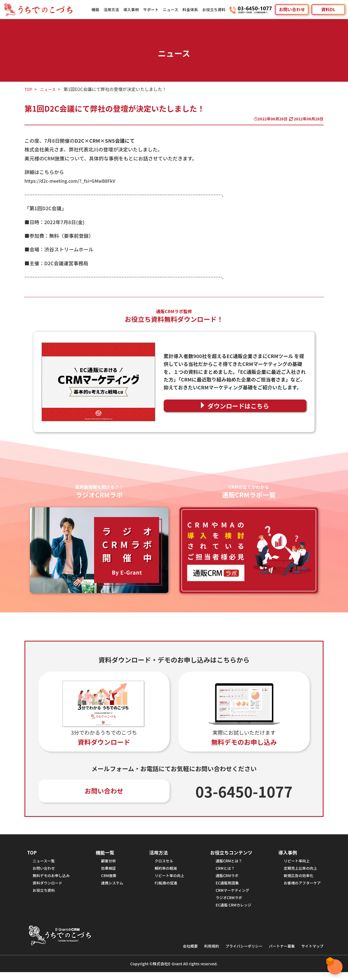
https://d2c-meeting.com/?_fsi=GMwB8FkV (75, 181)
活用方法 (115, 10)
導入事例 (134, 10)
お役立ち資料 (214, 10)
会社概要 (178, 954)
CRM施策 (109, 880)
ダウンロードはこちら (238, 406)
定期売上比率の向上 (298, 871)
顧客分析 (109, 863)
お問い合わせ (292, 10)
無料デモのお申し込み (53, 880)
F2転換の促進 (164, 888)
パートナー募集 (278, 954)
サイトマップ (311, 954)
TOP (29, 89)
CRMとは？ (222, 871)
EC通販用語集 (224, 888)
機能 (100, 10)
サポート (153, 10)
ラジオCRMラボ (226, 904)
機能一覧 (106, 854)
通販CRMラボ (224, 880)
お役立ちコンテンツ (229, 854)
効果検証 (109, 871)
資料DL (328, 10)
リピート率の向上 (168, 880)
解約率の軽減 (164, 871)
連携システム (113, 888)
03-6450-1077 (244, 792)
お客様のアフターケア (300, 888)
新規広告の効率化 (296, 880)
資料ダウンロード (49, 888)
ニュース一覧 (45, 863)
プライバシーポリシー (236, 954)
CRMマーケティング (230, 896)
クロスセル (162, 863)
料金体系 (191, 10)
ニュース (172, 10)
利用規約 (201, 954)
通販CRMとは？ (226, 863)
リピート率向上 (294, 863)
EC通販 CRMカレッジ (231, 912)
